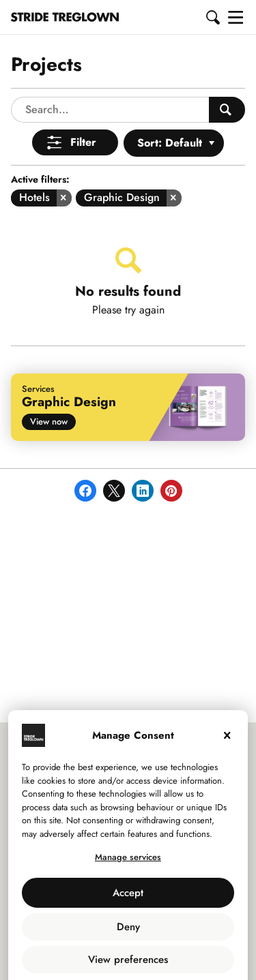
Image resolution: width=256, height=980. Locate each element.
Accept (128, 859)
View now (49, 387)
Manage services (128, 823)
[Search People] (227, 76)
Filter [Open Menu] (83, 108)
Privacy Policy (163, 954)
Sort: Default (170, 109)
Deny (128, 893)
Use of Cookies (96, 954)
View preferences (128, 925)
